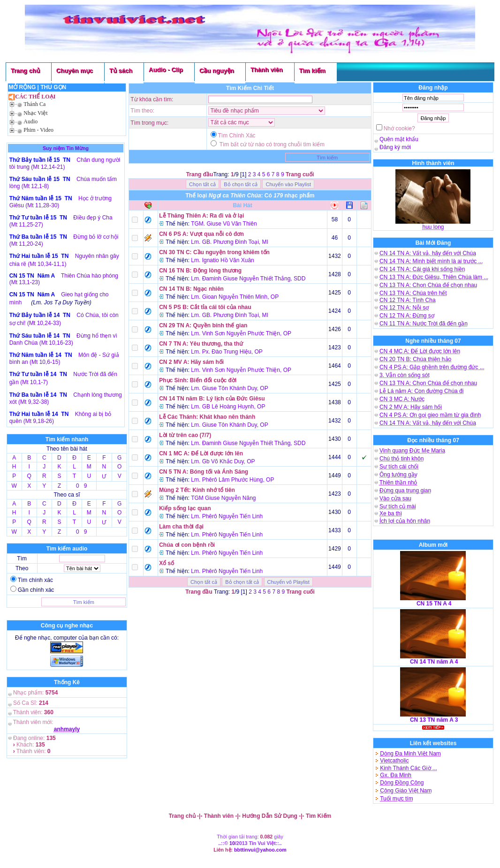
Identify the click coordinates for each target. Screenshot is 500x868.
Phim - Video (38, 130)
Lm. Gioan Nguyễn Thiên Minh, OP (235, 297)
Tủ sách (121, 71)
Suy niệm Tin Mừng (66, 148)
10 (232, 843)
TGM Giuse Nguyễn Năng (223, 498)
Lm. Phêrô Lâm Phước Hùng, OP (232, 480)
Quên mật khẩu (399, 139)
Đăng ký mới (395, 147)
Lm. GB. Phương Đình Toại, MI (230, 242)
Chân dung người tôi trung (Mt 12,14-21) (65, 163)
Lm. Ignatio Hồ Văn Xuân (222, 260)
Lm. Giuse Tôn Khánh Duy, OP (229, 388)
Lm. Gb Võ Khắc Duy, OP (223, 461)
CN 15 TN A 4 (434, 604)
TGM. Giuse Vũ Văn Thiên (224, 224)
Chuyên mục (75, 71)
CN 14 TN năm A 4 (434, 662)
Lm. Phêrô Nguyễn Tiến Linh (227, 516)
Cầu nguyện (217, 71)
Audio (30, 121)
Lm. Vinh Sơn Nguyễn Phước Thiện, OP (241, 333)
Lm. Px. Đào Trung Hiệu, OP (227, 352)
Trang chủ (25, 71)
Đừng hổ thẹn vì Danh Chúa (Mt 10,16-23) (63, 339)
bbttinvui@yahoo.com (260, 850)
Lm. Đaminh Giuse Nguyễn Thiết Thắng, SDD (248, 279)
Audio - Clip (166, 70)
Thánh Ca (34, 104)
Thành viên (267, 70)
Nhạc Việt (35, 113)
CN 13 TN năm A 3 (434, 720)
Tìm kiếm (312, 71)
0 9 (81, 486)
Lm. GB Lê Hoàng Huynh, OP (228, 407)
